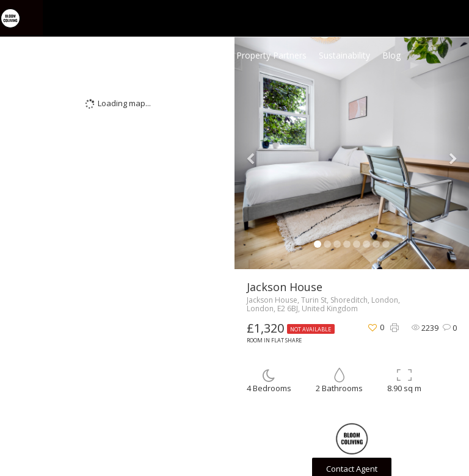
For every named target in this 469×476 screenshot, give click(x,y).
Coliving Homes (193, 55)
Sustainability (344, 55)
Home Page (127, 55)
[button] (252, 153)
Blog (391, 55)
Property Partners (271, 55)
